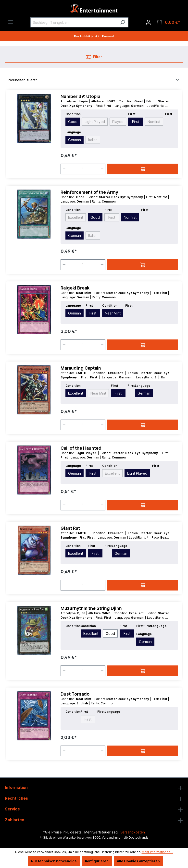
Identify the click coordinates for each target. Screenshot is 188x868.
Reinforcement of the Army (89, 192)
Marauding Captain (81, 368)
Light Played (95, 122)
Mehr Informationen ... (157, 852)
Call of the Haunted (81, 448)
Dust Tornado (75, 694)
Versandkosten (133, 832)
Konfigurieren (97, 861)
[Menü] (11, 22)
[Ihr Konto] (148, 22)
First (136, 122)
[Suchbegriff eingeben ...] (74, 22)
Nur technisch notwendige (54, 861)
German (75, 140)
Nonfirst (154, 122)
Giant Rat (70, 528)
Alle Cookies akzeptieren (138, 861)
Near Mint (113, 313)
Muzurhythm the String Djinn (91, 608)
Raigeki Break (75, 288)
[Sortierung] (94, 80)
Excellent (76, 217)
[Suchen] (123, 22)
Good (73, 122)
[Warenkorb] (169, 22)
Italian (93, 140)
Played (118, 122)
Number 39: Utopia (80, 96)
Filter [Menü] (94, 56)
